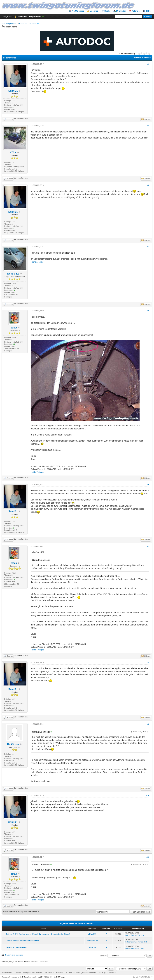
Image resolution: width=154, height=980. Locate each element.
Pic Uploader (78, 11)
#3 (148, 185)
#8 (148, 663)
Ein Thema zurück (13, 911)
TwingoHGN (92, 941)
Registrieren (35, 17)
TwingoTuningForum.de (33, 972)
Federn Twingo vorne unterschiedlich (22, 941)
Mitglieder (121, 11)
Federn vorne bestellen (16, 947)
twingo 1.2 (13, 274)
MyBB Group (59, 977)
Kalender (136, 11)
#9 (148, 724)
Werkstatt (23, 24)
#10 (148, 795)
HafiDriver (13, 744)
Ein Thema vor (30, 911)
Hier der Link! (37, 262)
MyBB (40, 977)
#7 (148, 546)
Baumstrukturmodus (142, 58)
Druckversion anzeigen (14, 955)
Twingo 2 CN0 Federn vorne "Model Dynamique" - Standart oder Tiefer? (38, 934)
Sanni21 (13, 91)
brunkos (92, 947)
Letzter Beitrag (131, 935)
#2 (148, 126)
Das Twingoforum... (10, 24)
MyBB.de (24, 977)
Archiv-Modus (61, 972)
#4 (148, 247)
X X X (13, 153)
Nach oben (49, 972)
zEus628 (92, 934)
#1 (148, 64)
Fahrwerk (33, 24)
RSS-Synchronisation (107, 972)
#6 (148, 485)
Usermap (94, 11)
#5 (148, 311)
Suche (107, 11)
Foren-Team (7, 972)
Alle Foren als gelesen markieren (83, 972)
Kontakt (18, 972)
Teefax (13, 328)
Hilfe (148, 11)
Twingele (141, 935)
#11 (148, 857)
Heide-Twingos (37, 472)
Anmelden (22, 17)
